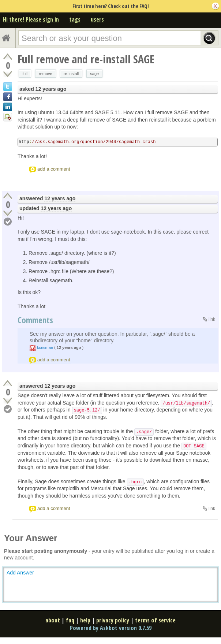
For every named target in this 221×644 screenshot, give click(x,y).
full (25, 74)
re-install (71, 74)
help (85, 620)
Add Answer (20, 573)
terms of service (155, 620)
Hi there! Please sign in (31, 19)
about (53, 620)
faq (70, 620)
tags (75, 19)
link (212, 319)
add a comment (54, 169)
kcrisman (45, 347)
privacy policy (113, 620)
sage (94, 74)
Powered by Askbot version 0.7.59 (111, 628)
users (97, 19)
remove (46, 74)
